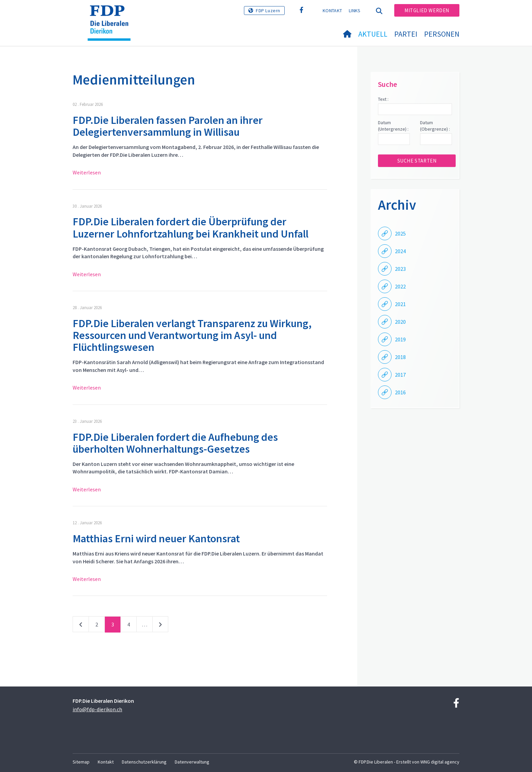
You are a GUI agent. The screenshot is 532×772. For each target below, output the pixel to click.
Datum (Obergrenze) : (435, 126)
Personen (442, 34)
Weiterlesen (87, 172)
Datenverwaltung (192, 762)
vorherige (81, 626)
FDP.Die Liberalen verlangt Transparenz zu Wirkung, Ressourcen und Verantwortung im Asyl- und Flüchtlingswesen (192, 335)
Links (355, 11)
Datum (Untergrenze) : (393, 126)
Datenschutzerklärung (144, 762)
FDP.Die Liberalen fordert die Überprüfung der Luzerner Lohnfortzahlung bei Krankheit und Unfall (191, 228)
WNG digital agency (440, 762)
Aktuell (373, 34)
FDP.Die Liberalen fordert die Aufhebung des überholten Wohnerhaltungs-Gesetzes (175, 443)
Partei (406, 34)
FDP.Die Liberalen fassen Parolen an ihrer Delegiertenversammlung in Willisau (168, 126)
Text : (383, 99)
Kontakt (332, 11)
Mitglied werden (427, 10)
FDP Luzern (268, 11)
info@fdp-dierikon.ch (97, 709)
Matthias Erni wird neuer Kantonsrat (156, 539)
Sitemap (81, 762)
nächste (160, 626)
